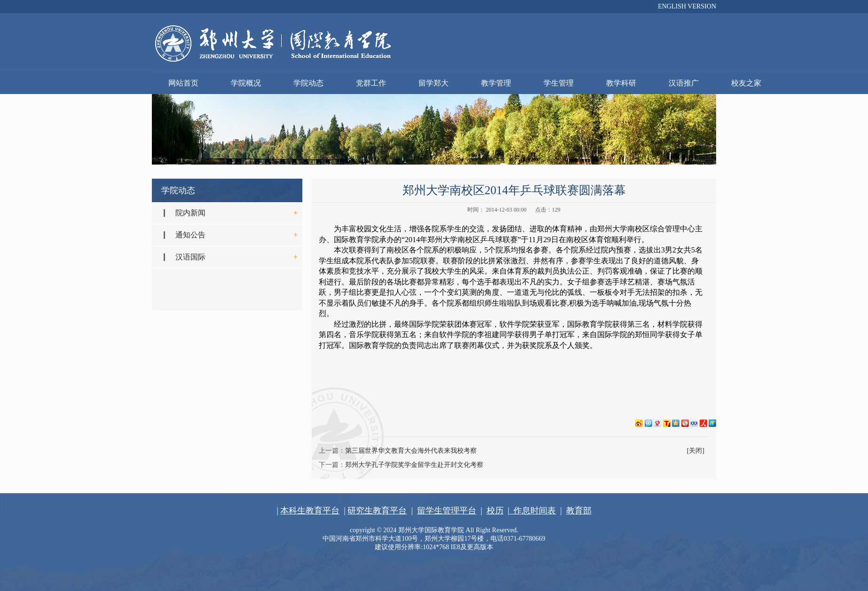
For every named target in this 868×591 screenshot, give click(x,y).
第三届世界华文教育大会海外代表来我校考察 (411, 451)
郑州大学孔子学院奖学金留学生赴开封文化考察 (414, 465)
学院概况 (246, 83)
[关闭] (696, 451)
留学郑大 (434, 83)
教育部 (579, 511)
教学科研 (621, 83)
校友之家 (746, 83)
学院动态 (308, 83)
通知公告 (190, 235)
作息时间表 (533, 511)
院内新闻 (190, 213)
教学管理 (496, 83)
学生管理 (559, 83)
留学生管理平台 (447, 511)
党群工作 (371, 83)
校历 (495, 511)
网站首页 (183, 83)
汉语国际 (190, 257)
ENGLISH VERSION (687, 6)
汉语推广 (684, 83)
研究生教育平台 (377, 511)
